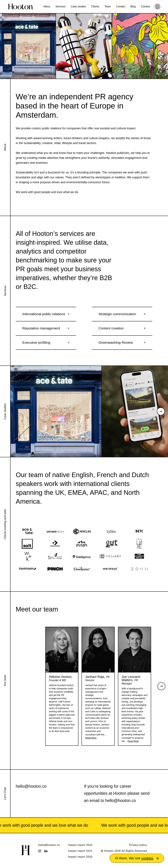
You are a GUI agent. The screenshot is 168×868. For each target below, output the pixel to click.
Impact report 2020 (80, 857)
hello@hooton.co (31, 786)
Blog (133, 6)
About (47, 6)
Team (108, 6)
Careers (146, 6)
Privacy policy (138, 845)
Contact (121, 6)
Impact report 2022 (80, 845)
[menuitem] (47, 7)
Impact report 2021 (80, 851)
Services (60, 6)
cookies (147, 858)
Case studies (78, 6)
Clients (95, 6)
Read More (91, 738)
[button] (158, 858)
